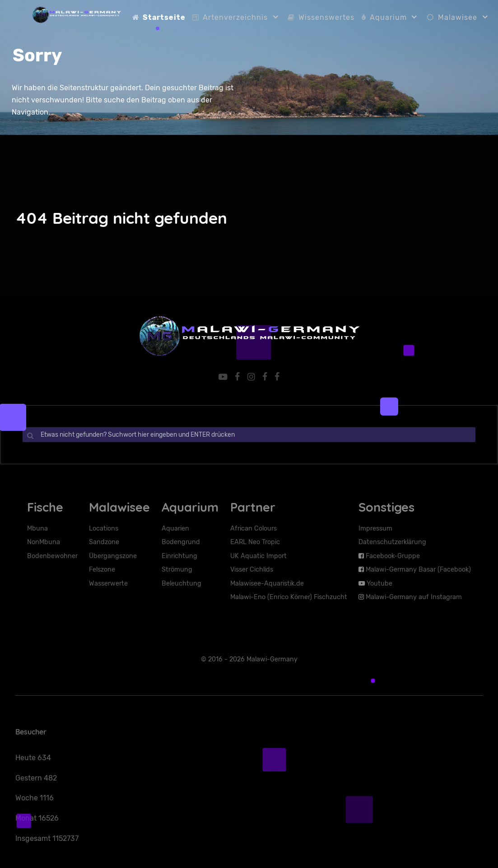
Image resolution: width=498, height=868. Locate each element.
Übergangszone (113, 556)
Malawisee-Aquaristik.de (267, 583)
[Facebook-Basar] (278, 377)
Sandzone (104, 542)
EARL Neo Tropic (255, 542)
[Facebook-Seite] (266, 377)
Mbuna (37, 528)
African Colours (254, 528)
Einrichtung (179, 556)
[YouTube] (223, 377)
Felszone (102, 569)
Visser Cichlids (252, 569)
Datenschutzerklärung (392, 542)
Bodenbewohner (52, 556)
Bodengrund (181, 542)
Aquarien (175, 528)
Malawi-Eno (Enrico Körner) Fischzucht (289, 597)
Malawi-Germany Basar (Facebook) (418, 569)
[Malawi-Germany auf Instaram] (252, 377)
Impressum (375, 528)
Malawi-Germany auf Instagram (414, 597)
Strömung (177, 569)
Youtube (379, 583)
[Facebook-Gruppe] (238, 377)
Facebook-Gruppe (393, 556)
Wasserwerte (108, 583)
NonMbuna (44, 542)
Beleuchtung (182, 583)
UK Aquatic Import (258, 556)
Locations (104, 528)
